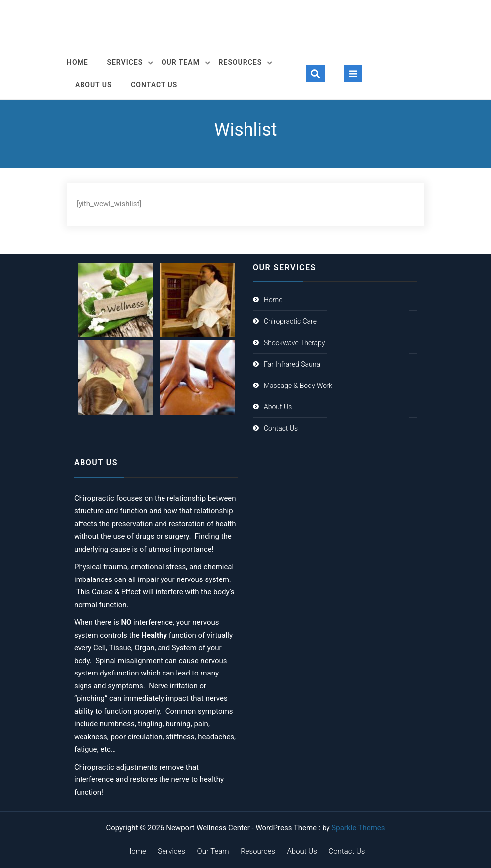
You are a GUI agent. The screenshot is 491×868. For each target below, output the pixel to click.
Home (78, 62)
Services (125, 62)
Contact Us (154, 85)
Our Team (181, 62)
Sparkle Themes (358, 828)
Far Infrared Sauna (292, 364)
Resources (241, 62)
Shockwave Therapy (294, 343)
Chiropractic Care (290, 321)
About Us (94, 85)
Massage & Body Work (298, 386)
